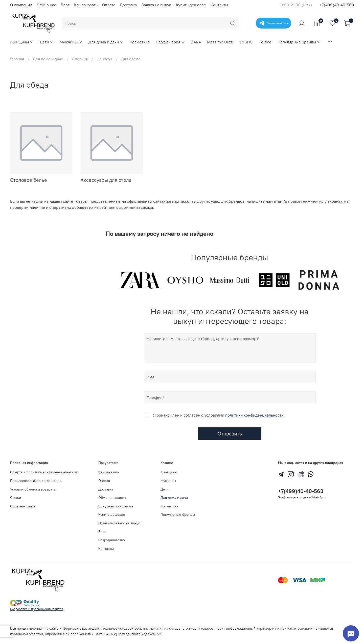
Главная (17, 59)
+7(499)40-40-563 (337, 5)
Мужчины (71, 42)
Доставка (128, 5)
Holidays (104, 59)
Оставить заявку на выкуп (119, 523)
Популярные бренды (299, 42)
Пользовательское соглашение (36, 481)
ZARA (196, 42)
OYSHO (246, 42)
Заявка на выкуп (156, 5)
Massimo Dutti (220, 42)
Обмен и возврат (112, 498)
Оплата (109, 5)
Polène (265, 42)
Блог (65, 5)
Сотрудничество (112, 540)
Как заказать (86, 5)
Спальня (80, 59)
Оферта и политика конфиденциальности (44, 472)
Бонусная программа (116, 506)
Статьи (16, 498)
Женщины (22, 42)
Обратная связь (23, 506)
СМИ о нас (46, 5)
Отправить (230, 434)
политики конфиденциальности (254, 415)
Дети (47, 42)
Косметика (140, 42)
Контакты (219, 5)
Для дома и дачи (106, 42)
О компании (21, 5)
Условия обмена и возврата (33, 489)
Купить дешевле (191, 5)
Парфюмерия (170, 42)
